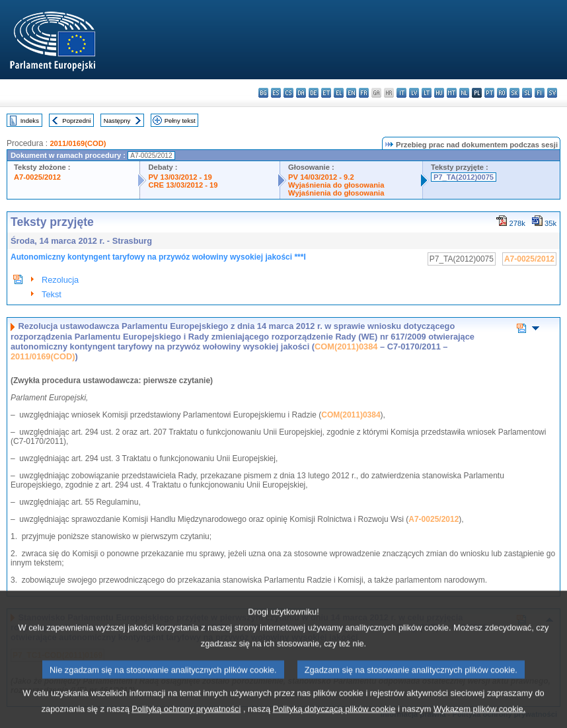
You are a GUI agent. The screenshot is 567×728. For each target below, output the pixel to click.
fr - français (364, 93)
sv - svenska (552, 93)
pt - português (489, 93)
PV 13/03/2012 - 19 (180, 177)
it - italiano (401, 93)
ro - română (502, 93)
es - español (276, 93)
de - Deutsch (314, 93)
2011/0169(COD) (78, 143)
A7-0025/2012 (37, 177)
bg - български (263, 93)
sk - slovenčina (514, 93)
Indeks (30, 121)
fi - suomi (540, 93)
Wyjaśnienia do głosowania (336, 185)
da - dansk (301, 93)
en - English (351, 93)
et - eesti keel (326, 93)
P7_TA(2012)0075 (464, 177)
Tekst (52, 294)
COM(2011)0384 (346, 346)
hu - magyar (439, 93)
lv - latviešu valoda (414, 93)
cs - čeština (288, 93)
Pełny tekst (180, 121)
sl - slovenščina (527, 93)
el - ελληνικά (339, 93)
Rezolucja (60, 280)
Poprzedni (76, 121)
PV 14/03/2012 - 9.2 (321, 177)
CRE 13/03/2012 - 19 (183, 185)
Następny (117, 121)
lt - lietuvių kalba (427, 93)
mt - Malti (452, 93)
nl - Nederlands (464, 93)
